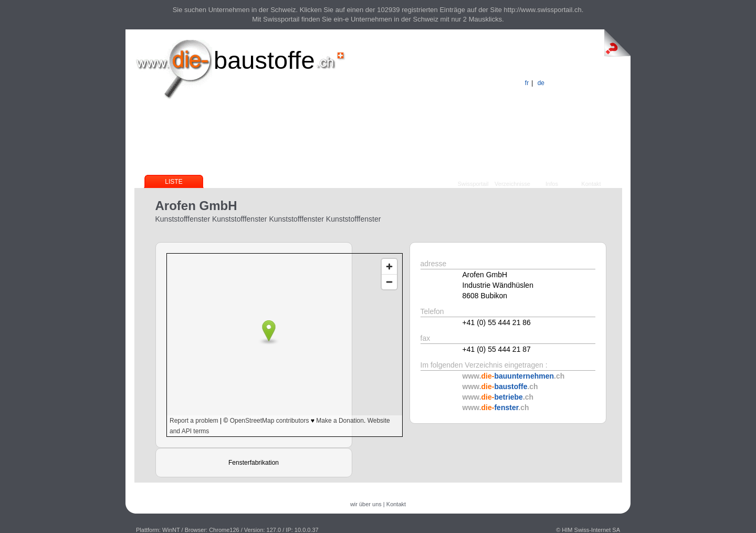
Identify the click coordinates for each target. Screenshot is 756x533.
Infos (552, 184)
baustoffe (264, 60)
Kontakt (591, 184)
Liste (174, 182)
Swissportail (473, 184)
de (541, 83)
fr (527, 83)
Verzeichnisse (512, 184)
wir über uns (366, 504)
